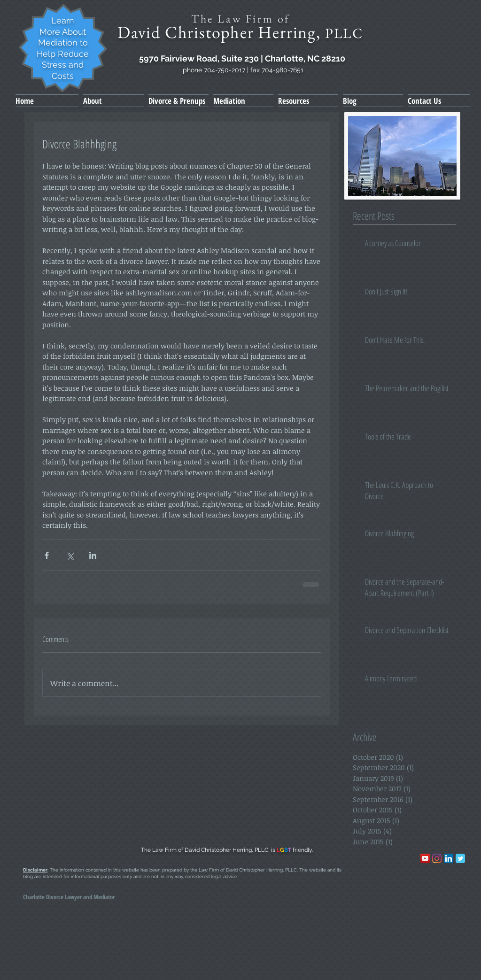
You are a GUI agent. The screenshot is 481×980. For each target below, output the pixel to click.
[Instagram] (437, 858)
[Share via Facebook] (47, 555)
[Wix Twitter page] (460, 858)
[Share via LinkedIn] (93, 555)
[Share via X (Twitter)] (70, 555)
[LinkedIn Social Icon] (449, 858)
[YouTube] (425, 858)
